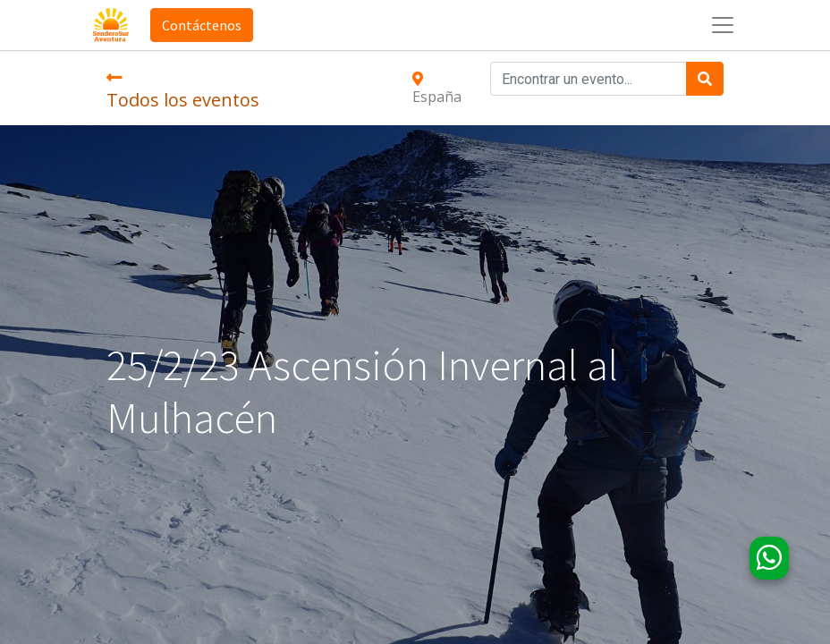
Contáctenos (202, 25)
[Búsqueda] (705, 79)
